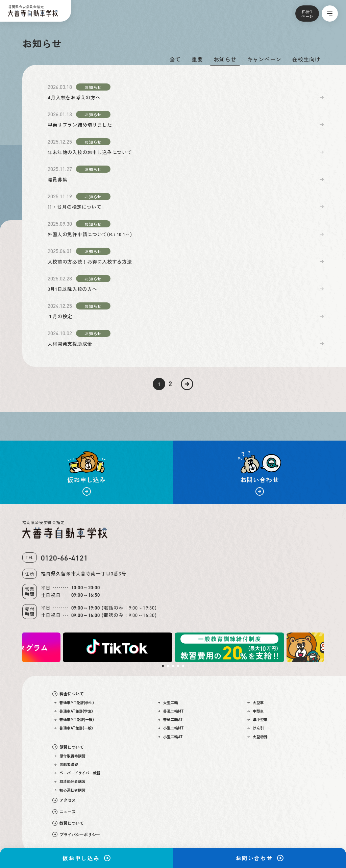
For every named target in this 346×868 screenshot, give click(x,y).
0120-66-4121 (65, 558)
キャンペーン (264, 59)
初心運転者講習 (70, 790)
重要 (197, 59)
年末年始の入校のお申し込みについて (90, 152)
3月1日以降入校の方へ (72, 289)
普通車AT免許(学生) (74, 711)
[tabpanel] (229, 647)
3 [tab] (173, 666)
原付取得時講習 (70, 756)
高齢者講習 (66, 764)
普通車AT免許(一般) (74, 728)
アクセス (64, 800)
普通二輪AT (171, 720)
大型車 (256, 703)
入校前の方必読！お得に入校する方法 (90, 262)
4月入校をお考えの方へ (74, 97)
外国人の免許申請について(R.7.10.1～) (90, 234)
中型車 (256, 711)
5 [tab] (183, 666)
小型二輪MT (171, 728)
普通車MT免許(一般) (74, 720)
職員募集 (58, 179)
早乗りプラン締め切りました (80, 125)
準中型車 (257, 720)
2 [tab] (168, 666)
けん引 (256, 728)
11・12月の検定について (75, 207)
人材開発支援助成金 (70, 344)
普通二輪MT (171, 711)
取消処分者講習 (70, 781)
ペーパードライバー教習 (78, 773)
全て (175, 59)
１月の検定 (60, 316)
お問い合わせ (259, 858)
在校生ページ (307, 14)
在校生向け (306, 59)
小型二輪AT (171, 737)
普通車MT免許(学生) (74, 703)
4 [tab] (178, 666)
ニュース (64, 812)
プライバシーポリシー (76, 835)
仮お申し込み (86, 858)
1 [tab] (163, 666)
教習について (68, 823)
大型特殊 (257, 737)
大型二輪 (168, 703)
